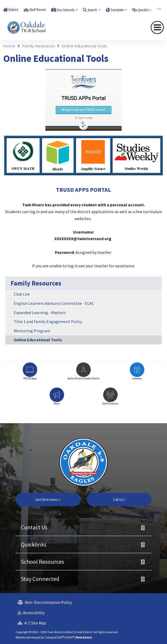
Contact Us (34, 527)
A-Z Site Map (32, 623)
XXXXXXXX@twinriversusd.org (83, 239)
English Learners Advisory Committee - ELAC (54, 303)
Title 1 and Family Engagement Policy (48, 321)
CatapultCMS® (54, 637)
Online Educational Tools (84, 46)
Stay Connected (40, 579)
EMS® (70, 637)
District (13, 10)
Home (9, 46)
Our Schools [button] (66, 10)
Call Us (119, 500)
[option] (30, 374)
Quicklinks (34, 544)
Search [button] (93, 10)
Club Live (22, 294)
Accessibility (31, 613)
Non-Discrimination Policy (45, 602)
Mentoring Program (32, 331)
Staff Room (38, 10)
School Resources (42, 562)
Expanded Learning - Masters (40, 312)
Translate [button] (117, 10)
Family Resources (39, 46)
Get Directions (48, 500)
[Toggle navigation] (157, 27)
